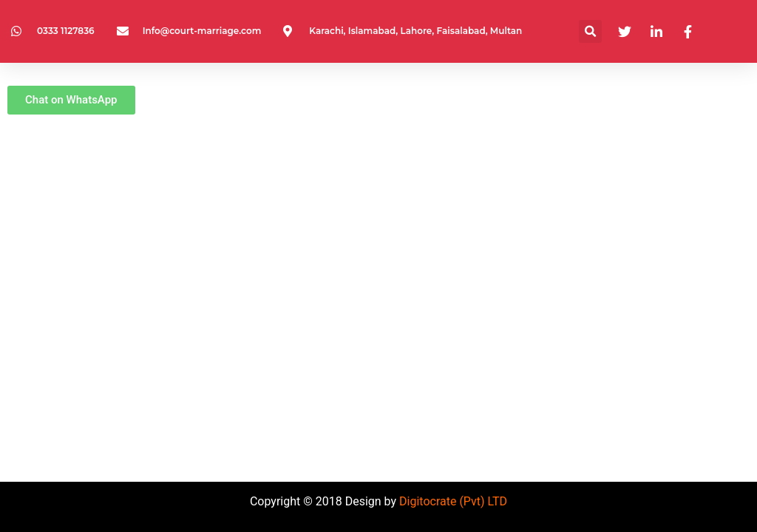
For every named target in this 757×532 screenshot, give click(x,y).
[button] (590, 31)
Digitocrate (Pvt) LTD (453, 501)
